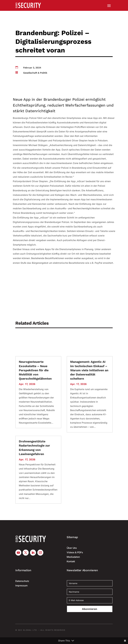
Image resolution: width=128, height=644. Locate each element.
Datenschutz (22, 581)
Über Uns (72, 548)
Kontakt (71, 561)
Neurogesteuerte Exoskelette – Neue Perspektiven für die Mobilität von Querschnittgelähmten (35, 370)
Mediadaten (73, 557)
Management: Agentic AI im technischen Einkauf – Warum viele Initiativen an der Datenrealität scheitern (89, 370)
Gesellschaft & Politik (35, 73)
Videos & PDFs (75, 552)
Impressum (21, 585)
